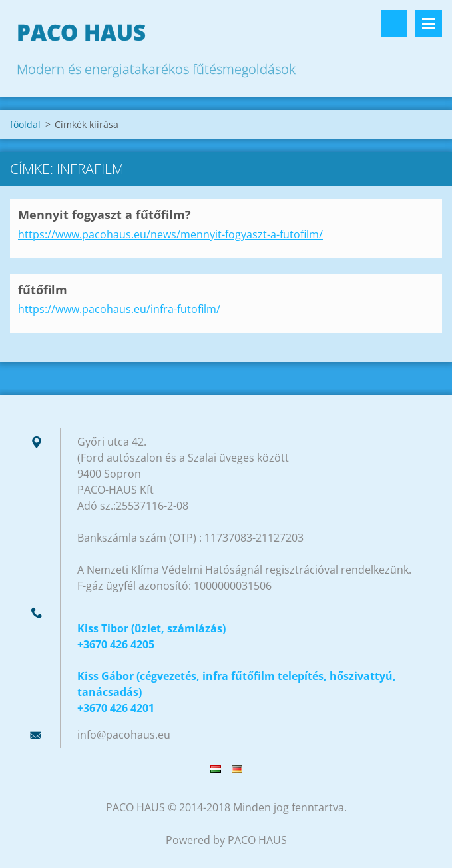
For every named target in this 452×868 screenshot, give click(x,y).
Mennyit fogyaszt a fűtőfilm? (105, 215)
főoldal (25, 124)
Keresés (394, 23)
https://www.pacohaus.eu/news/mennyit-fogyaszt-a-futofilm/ (170, 234)
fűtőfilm (43, 290)
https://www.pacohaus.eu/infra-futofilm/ (119, 309)
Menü (429, 23)
